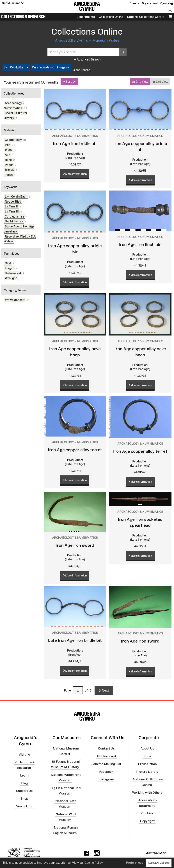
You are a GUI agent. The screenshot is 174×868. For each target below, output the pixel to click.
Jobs (147, 756)
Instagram (106, 779)
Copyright (147, 821)
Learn (24, 775)
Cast (8, 263)
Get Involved (106, 756)
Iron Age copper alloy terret (75, 450)
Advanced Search (87, 60)
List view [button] (160, 82)
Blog (24, 783)
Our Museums (13, 3)
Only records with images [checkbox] (51, 68)
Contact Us (106, 748)
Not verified (13, 201)
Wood (9, 150)
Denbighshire (14, 221)
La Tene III (12, 211)
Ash (8, 155)
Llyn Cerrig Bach (16, 196)
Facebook (106, 771)
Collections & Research (23, 17)
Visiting (24, 755)
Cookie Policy (94, 863)
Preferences (135, 863)
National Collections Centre (146, 17)
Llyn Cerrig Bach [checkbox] (16, 68)
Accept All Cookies (159, 863)
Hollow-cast (13, 273)
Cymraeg (167, 3)
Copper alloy (13, 140)
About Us (147, 748)
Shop (24, 798)
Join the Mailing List (106, 764)
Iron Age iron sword (75, 545)
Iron (8, 145)
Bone (8, 160)
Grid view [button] (140, 82)
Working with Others (147, 792)
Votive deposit (15, 300)
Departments (86, 17)
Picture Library (147, 771)
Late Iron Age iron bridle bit (75, 640)
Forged (10, 268)
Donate (134, 3)
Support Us (24, 791)
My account (150, 3)
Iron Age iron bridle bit (75, 143)
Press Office (147, 764)
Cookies (147, 813)
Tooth (9, 175)
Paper (9, 165)
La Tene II (11, 206)
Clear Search (82, 70)
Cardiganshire (14, 216)
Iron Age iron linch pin (140, 244)
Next (104, 691)
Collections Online (111, 17)
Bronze (10, 170)
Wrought (11, 278)
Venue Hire (24, 806)
